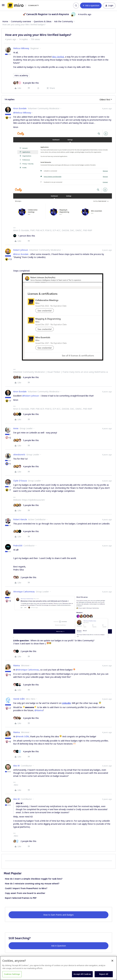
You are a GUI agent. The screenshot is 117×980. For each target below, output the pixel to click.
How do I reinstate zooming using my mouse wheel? (32, 884)
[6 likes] (26, 377)
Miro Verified (58, 57)
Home (5, 21)
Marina (16, 665)
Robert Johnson (21, 250)
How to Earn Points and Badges (59, 915)
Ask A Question (59, 946)
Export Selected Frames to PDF (21, 898)
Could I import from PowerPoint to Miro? (26, 888)
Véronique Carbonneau (24, 592)
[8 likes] (26, 83)
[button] (3, 6)
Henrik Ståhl (19, 699)
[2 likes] (25, 577)
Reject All (104, 974)
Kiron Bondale (20, 108)
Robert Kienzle (20, 519)
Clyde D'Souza (20, 481)
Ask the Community (64, 21)
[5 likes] (26, 440)
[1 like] (24, 236)
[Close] (112, 961)
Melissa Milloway (21, 48)
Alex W (16, 766)
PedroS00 (18, 546)
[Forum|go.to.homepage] (23, 6)
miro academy (21, 75)
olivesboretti (19, 455)
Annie (16, 428)
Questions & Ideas (43, 21)
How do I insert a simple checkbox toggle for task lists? (34, 879)
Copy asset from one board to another (25, 893)
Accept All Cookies (82, 974)
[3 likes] (26, 414)
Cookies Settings (12, 974)
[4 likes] (26, 466)
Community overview (21, 21)
